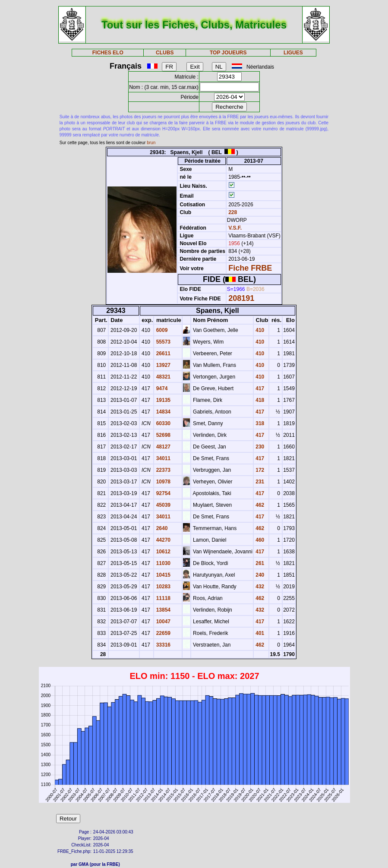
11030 (162, 563)
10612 (162, 552)
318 (259, 423)
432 (259, 587)
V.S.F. (235, 228)
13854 (162, 610)
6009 (161, 330)
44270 (162, 540)
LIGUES (293, 53)
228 (232, 212)
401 (259, 633)
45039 (162, 505)
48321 (162, 377)
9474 (161, 388)
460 (259, 540)
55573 (162, 342)
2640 (161, 528)
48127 (162, 447)
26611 (162, 354)
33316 (162, 645)
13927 (162, 365)
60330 (162, 423)
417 (259, 388)
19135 (162, 400)
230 (259, 447)
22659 (162, 633)
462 (259, 505)
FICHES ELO (108, 53)
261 (259, 563)
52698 (162, 435)
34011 (162, 458)
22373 (162, 470)
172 (259, 470)
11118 (162, 598)
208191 (241, 298)
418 (259, 400)
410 (259, 330)
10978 (162, 482)
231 (259, 482)
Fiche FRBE (250, 268)
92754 (162, 493)
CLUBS (165, 53)
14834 (162, 412)
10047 (162, 622)
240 (259, 575)
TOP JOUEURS (228, 53)
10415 (162, 575)
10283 (162, 587)
